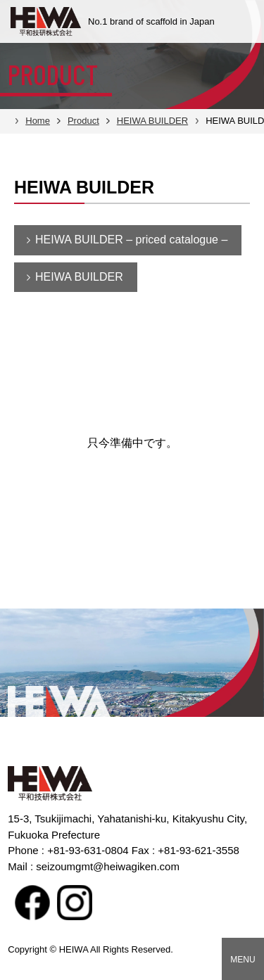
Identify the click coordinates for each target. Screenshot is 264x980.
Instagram (75, 903)
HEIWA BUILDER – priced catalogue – (131, 240)
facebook (32, 903)
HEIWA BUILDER (79, 277)
